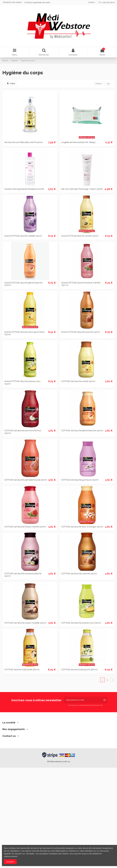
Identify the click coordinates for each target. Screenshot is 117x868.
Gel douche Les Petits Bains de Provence (24, 142)
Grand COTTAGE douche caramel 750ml (81, 332)
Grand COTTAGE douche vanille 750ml (80, 236)
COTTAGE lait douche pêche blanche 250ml (82, 431)
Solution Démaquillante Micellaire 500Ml (24, 189)
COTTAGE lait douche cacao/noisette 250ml (25, 623)
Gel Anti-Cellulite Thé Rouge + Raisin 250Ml (82, 189)
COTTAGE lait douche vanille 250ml (78, 381)
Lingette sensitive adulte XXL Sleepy (78, 142)
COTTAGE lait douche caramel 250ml (79, 574)
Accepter (10, 862)
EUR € (92, 3)
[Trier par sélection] (99, 84)
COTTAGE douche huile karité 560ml (22, 670)
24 (109, 84)
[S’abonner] (105, 700)
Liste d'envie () (107, 3)
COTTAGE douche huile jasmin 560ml (79, 670)
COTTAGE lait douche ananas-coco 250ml (81, 623)
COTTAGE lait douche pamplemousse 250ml (26, 480)
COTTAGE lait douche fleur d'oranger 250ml (82, 527)
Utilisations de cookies (12, 3)
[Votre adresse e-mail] (83, 700)
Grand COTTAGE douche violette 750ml (23, 236)
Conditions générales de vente (37, 3)
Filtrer (11, 84)
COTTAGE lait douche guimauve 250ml (80, 480)
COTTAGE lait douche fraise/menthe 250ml (25, 527)
